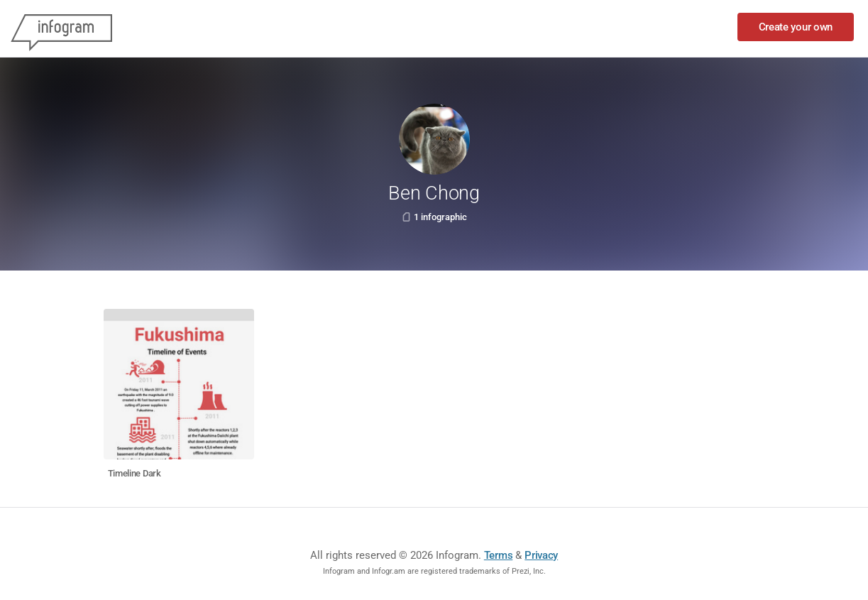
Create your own (796, 27)
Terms (499, 555)
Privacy (541, 555)
